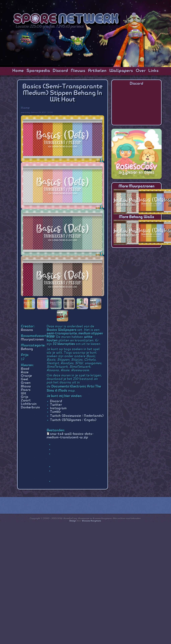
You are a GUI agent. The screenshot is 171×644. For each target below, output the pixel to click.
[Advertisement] (136, 272)
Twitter (56, 405)
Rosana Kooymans (92, 521)
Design (73, 521)
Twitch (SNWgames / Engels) (73, 420)
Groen (26, 383)
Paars (26, 390)
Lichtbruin (29, 404)
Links (153, 71)
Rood (25, 369)
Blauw (26, 386)
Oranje (26, 376)
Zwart (26, 401)
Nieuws (78, 71)
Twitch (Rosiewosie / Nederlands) (77, 416)
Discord (60, 71)
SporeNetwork (67, 19)
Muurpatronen (32, 340)
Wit (24, 393)
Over (141, 71)
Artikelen (97, 71)
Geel (25, 379)
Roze (25, 372)
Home (18, 71)
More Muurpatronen (136, 186)
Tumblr (56, 412)
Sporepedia (38, 71)
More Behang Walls (136, 217)
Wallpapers (121, 71)
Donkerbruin (30, 408)
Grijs (25, 397)
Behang (27, 349)
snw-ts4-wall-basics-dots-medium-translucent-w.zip (70, 436)
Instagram (58, 408)
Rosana (27, 330)
